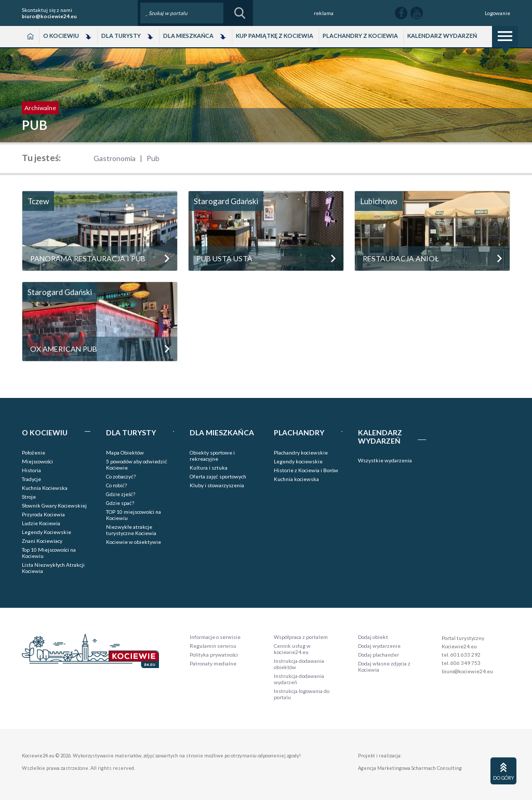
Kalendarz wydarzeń (442, 36)
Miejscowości (37, 461)
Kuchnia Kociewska (45, 488)
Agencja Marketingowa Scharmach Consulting (410, 768)
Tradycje (31, 479)
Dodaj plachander (378, 655)
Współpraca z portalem (301, 637)
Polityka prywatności (214, 655)
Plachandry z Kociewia (360, 36)
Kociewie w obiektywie (134, 542)
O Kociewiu (61, 36)
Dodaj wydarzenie (379, 646)
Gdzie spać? (120, 503)
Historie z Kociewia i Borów (306, 470)
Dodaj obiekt (373, 637)
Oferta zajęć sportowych (218, 476)
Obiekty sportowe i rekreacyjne (212, 456)
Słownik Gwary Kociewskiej (54, 505)
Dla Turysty (121, 36)
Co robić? (116, 485)
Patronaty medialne (213, 663)
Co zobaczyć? (121, 476)
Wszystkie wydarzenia (385, 460)
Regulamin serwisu (213, 646)
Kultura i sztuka (209, 468)
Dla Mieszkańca (188, 36)
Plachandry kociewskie (301, 452)
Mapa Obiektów (125, 452)
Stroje (29, 497)
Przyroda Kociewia (43, 514)
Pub (153, 158)
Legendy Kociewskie (46, 532)
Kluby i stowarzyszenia (217, 485)
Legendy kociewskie (298, 461)
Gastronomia (115, 158)
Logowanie (497, 13)
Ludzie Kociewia (41, 523)
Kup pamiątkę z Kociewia (275, 36)
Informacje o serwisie (215, 637)
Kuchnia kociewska (296, 479)
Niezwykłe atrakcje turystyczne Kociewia (131, 530)
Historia (31, 470)
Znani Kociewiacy (42, 541)
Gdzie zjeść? (121, 494)
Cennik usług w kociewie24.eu (292, 649)
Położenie (34, 452)
